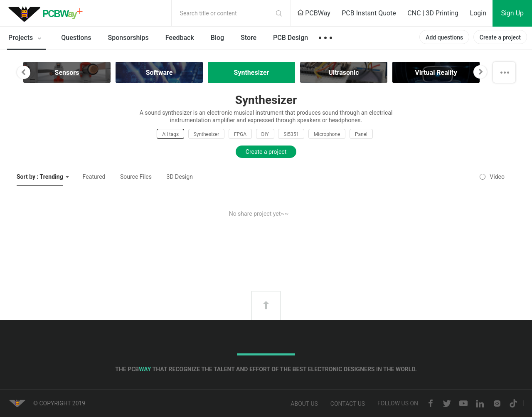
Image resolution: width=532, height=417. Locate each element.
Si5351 (291, 134)
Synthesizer (207, 134)
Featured (94, 177)
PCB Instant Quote (369, 13)
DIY (265, 134)
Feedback (180, 38)
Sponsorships (128, 38)
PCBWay (314, 13)
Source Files (136, 177)
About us (304, 404)
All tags (170, 134)
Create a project (500, 37)
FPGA (240, 134)
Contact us (348, 404)
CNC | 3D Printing (433, 13)
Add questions (444, 37)
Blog (217, 38)
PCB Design (291, 38)
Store (249, 38)
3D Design (180, 177)
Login (478, 13)
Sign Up (512, 13)
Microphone (327, 134)
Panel (361, 134)
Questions (76, 38)
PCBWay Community (48, 13)
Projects (26, 38)
